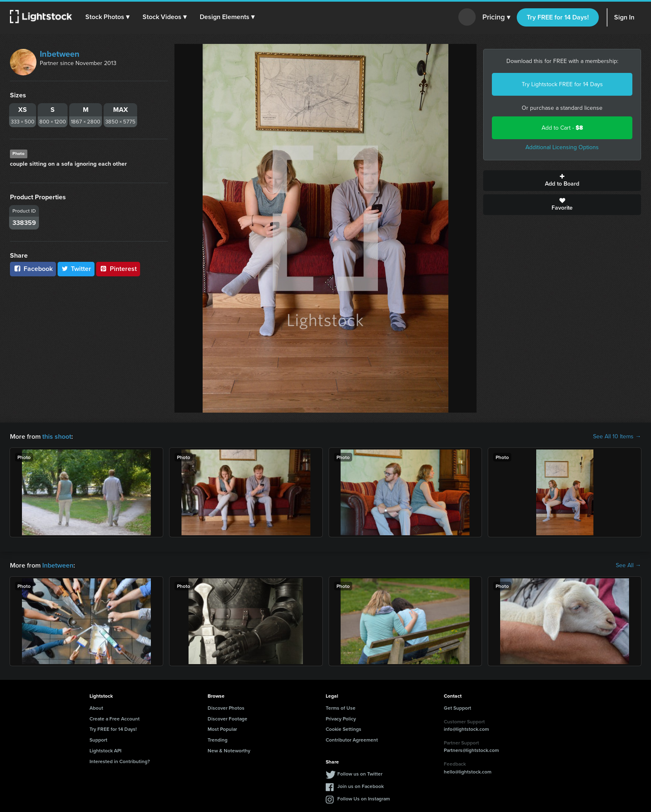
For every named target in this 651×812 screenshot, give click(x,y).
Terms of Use (341, 708)
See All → (628, 565)
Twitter (76, 269)
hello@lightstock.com (468, 772)
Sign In (624, 17)
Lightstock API (105, 750)
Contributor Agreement (352, 740)
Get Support (457, 708)
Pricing (496, 17)
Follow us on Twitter (360, 774)
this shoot (57, 436)
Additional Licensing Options (562, 147)
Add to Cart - (562, 128)
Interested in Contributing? (120, 761)
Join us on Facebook (361, 786)
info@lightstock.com (466, 729)
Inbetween (60, 54)
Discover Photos (226, 708)
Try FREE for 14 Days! (558, 17)
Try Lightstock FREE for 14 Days (562, 84)
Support (98, 740)
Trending (218, 740)
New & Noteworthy (229, 750)
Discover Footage (227, 719)
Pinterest (118, 269)
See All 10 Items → (617, 437)
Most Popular (222, 729)
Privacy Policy (341, 719)
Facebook (33, 269)
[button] (107, 17)
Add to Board (562, 181)
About (96, 708)
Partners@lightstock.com (471, 750)
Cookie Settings (344, 729)
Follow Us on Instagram (364, 799)
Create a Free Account (115, 719)
